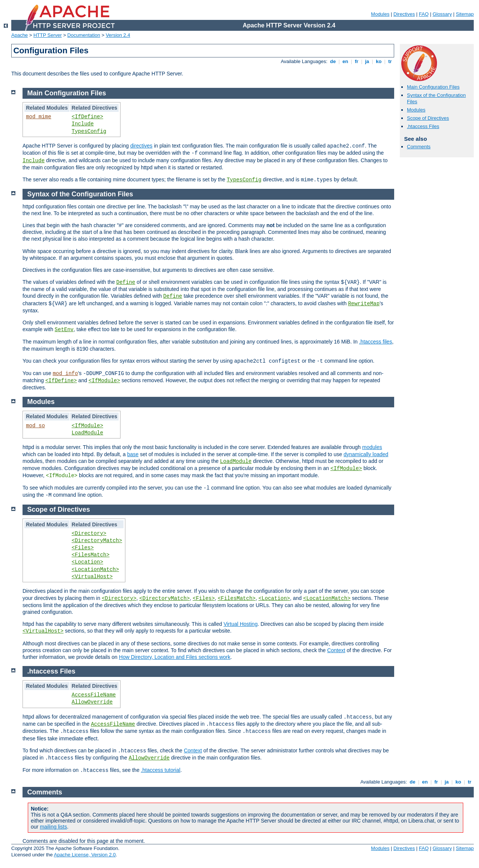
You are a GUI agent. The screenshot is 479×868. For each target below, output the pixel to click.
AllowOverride (92, 702)
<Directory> (89, 533)
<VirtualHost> (92, 577)
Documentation (84, 35)
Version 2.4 (118, 35)
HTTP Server (48, 35)
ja (367, 61)
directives (141, 146)
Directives (404, 14)
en (345, 61)
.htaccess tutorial (160, 770)
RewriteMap (364, 304)
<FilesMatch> (91, 555)
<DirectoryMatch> (97, 541)
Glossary (442, 14)
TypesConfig (89, 131)
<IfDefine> (87, 117)
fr (357, 61)
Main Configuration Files (433, 87)
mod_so (35, 426)
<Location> (87, 562)
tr (390, 61)
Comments (419, 147)
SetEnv (64, 330)
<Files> (83, 548)
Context (336, 650)
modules (372, 447)
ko (379, 61)
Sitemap (465, 14)
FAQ (424, 14)
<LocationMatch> (95, 570)
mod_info (65, 374)
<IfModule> (104, 381)
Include (83, 124)
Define (126, 282)
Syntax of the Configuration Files (80, 194)
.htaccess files (375, 342)
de (333, 61)
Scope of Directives (428, 118)
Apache (20, 35)
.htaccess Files (423, 126)
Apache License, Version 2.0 (85, 855)
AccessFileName (94, 695)
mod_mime (38, 117)
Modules (380, 14)
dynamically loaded (366, 454)
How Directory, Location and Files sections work (175, 657)
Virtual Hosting (240, 624)
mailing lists (53, 827)
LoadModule (87, 433)
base (133, 454)
